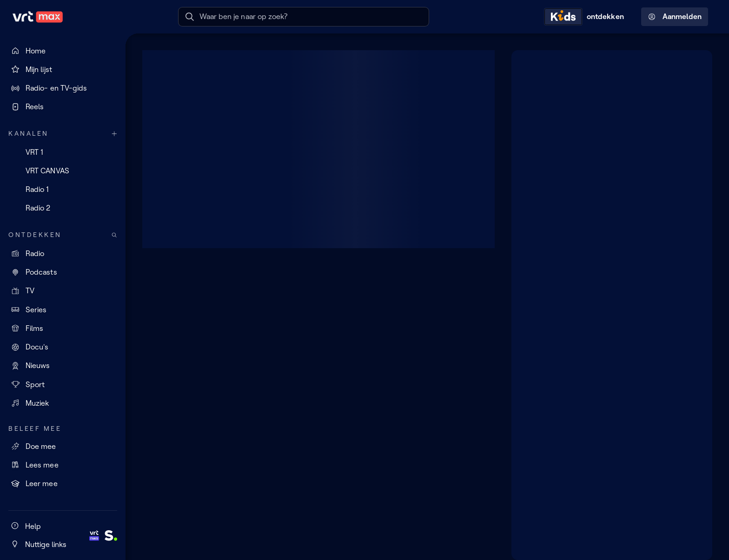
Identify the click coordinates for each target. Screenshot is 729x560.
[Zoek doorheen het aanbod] (114, 235)
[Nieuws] (63, 366)
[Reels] (63, 107)
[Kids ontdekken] (586, 17)
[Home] (63, 51)
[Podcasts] (63, 272)
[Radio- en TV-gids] (63, 88)
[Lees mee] (63, 465)
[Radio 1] (63, 190)
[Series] (63, 310)
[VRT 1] (63, 152)
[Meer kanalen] (114, 134)
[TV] (63, 291)
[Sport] (63, 384)
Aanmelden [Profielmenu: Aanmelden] (675, 17)
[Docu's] (63, 347)
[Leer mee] (63, 484)
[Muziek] (63, 403)
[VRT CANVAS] (63, 171)
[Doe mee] (63, 446)
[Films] (63, 328)
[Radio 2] (63, 208)
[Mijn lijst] (63, 69)
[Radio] (63, 253)
